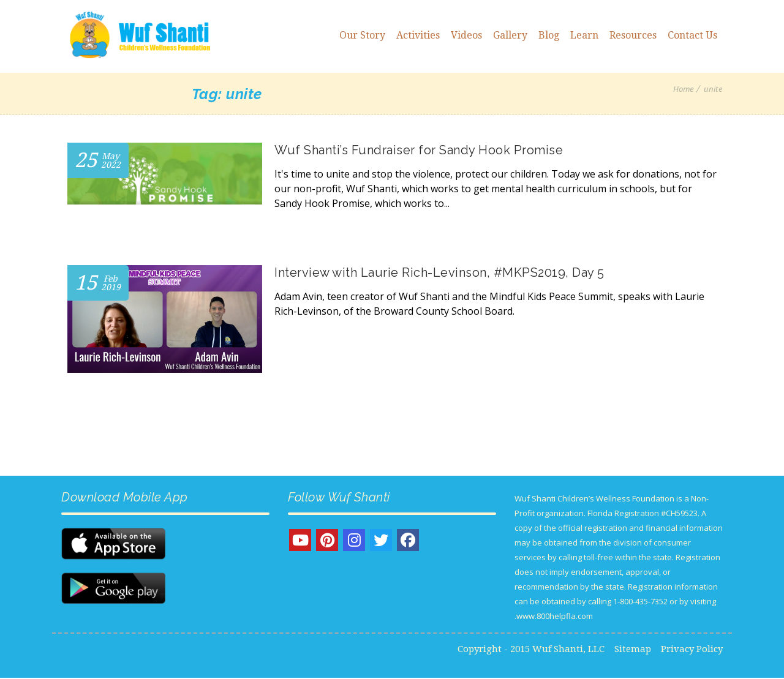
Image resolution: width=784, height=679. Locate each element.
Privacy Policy (692, 650)
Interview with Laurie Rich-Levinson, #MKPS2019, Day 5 (439, 272)
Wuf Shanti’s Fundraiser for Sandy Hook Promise (419, 150)
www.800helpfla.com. (554, 617)
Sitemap (633, 650)
